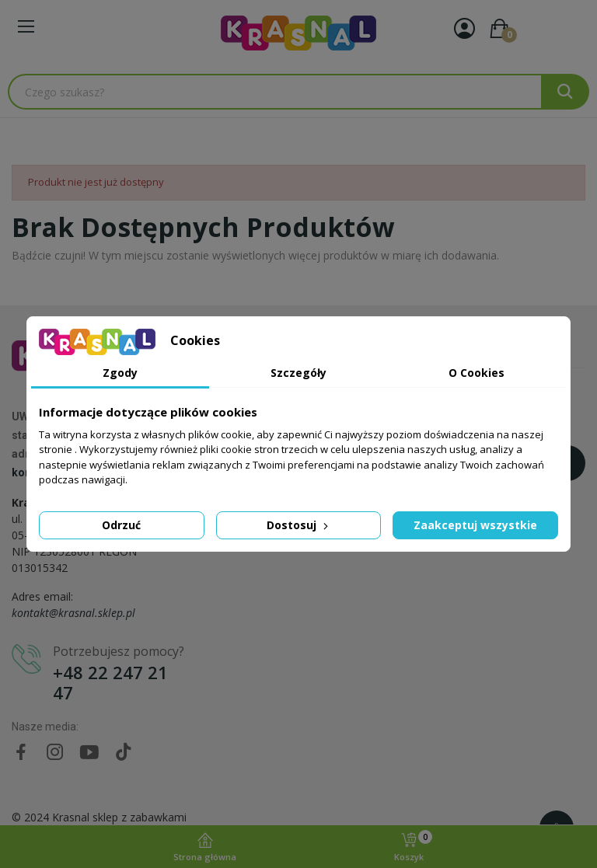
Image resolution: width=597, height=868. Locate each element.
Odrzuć (121, 525)
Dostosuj (299, 525)
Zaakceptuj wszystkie (475, 525)
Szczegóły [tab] (298, 373)
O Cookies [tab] (477, 373)
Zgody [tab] (120, 373)
